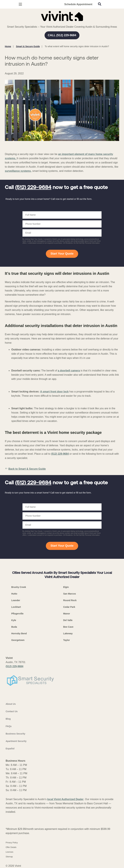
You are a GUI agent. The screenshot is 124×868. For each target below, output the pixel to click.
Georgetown (18, 640)
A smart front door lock (54, 392)
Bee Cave (68, 627)
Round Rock (70, 600)
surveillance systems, (18, 171)
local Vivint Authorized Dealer (65, 799)
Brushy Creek (19, 587)
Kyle (14, 620)
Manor (67, 614)
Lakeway (68, 633)
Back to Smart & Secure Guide (25, 469)
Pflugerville (17, 614)
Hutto (14, 594)
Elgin (66, 587)
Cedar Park (69, 607)
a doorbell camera (69, 371)
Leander (16, 600)
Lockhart (16, 607)
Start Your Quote (62, 254)
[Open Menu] (20, 4)
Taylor (67, 640)
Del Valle (68, 620)
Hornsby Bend (19, 633)
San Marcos (70, 594)
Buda (14, 627)
